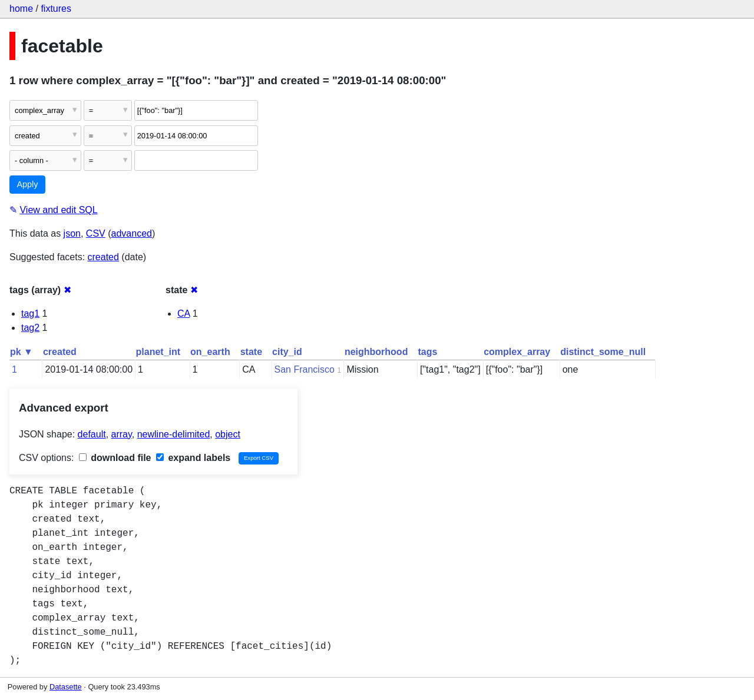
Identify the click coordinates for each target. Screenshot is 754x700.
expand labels (193, 458)
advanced (132, 233)
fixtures (56, 9)
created (103, 257)
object (228, 434)
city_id (287, 352)
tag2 (30, 328)
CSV (96, 233)
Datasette (66, 687)
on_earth (210, 352)
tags (427, 352)
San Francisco (305, 369)
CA (183, 313)
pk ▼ (22, 352)
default (92, 434)
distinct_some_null (603, 352)
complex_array (517, 352)
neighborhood (376, 352)
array (122, 434)
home (21, 9)
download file (115, 458)
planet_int (158, 352)
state (251, 352)
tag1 (30, 313)
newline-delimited (174, 434)
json (72, 233)
